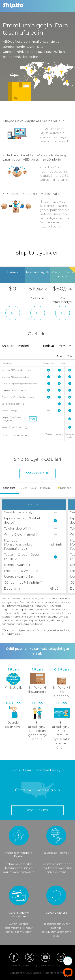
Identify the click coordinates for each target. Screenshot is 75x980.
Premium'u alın (37, 473)
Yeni (33, 419)
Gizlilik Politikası (23, 965)
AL (13, 313)
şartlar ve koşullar (49, 965)
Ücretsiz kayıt (38, 810)
